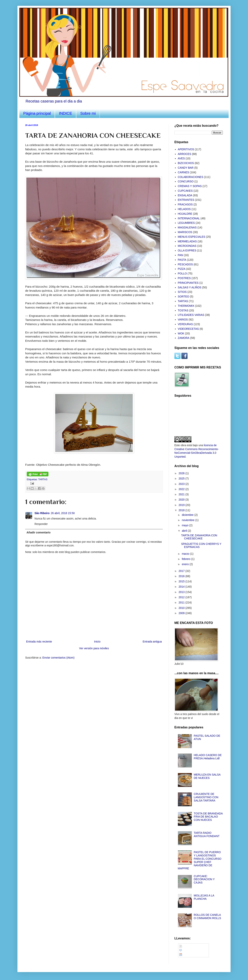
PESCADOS (185, 264)
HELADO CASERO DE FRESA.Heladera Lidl (208, 757)
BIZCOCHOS (186, 163)
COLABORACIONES (191, 177)
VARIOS (183, 320)
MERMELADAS (187, 241)
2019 (182, 505)
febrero (186, 559)
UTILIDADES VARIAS (191, 315)
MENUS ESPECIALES (192, 237)
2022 (182, 489)
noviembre (188, 520)
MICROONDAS (187, 246)
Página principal (37, 113)
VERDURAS (185, 324)
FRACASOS (185, 204)
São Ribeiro (42, 513)
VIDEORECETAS (188, 329)
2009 (182, 613)
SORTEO (184, 296)
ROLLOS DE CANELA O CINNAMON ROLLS (207, 916)
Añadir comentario (39, 532)
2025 (182, 478)
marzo (186, 554)
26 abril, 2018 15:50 (63, 513)
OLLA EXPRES (187, 250)
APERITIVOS (186, 149)
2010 (182, 608)
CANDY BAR (186, 168)
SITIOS (182, 292)
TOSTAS (183, 310)
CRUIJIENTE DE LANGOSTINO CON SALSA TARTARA (206, 797)
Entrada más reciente (39, 642)
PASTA (182, 260)
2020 (182, 500)
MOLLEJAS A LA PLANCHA (204, 897)
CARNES (183, 172)
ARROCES (185, 154)
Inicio (97, 642)
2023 (182, 484)
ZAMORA (184, 338)
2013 (182, 592)
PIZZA (182, 269)
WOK (181, 333)
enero (186, 564)
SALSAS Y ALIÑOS (190, 287)
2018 (182, 510)
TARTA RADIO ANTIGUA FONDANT (207, 834)
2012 (182, 597)
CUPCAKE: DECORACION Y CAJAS (204, 879)
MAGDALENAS (187, 227)
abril (185, 531)
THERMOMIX (186, 306)
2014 (182, 587)
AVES (181, 158)
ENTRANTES (186, 200)
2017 (182, 571)
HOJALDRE (185, 214)
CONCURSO (186, 181)
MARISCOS (185, 232)
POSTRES (184, 278)
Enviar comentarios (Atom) (59, 658)
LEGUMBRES (186, 223)
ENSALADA (185, 195)
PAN (181, 255)
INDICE (65, 113)
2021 (182, 494)
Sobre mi (88, 113)
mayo (185, 525)
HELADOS (184, 209)
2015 (182, 581)
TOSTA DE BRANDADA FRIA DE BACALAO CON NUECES (208, 817)
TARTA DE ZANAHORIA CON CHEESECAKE (199, 537)
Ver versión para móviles (94, 648)
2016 (182, 576)
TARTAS (43, 479)
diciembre (188, 515)
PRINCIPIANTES (188, 283)
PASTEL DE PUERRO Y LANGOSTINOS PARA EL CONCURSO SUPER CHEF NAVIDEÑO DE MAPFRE (200, 860)
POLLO (182, 273)
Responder (41, 524)
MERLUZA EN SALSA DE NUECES (207, 776)
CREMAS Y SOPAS (190, 186)
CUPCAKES (185, 191)
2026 (182, 473)
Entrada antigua (152, 642)
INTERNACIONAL (189, 218)
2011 (182, 602)
